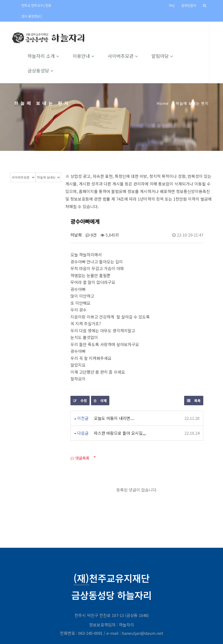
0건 (91, 235)
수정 (80, 401)
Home (163, 103)
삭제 (100, 401)
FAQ (172, 5)
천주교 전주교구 (33, 5)
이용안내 (90, 56)
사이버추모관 (130, 56)
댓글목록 (80, 458)
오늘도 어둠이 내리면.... (114, 418)
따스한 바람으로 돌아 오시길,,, (120, 433)
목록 (194, 401)
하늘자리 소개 (50, 56)
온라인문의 (189, 5)
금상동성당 (48, 70)
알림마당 (169, 56)
